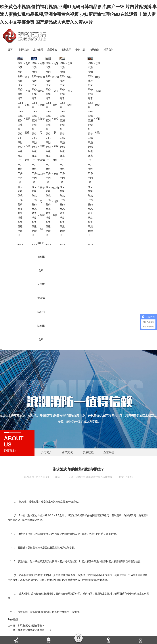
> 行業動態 (136, 84)
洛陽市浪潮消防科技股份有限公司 (94, 463)
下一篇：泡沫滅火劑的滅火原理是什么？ (30, 616)
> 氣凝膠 (94, 112)
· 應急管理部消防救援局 (100, 625)
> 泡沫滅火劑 (94, 57)
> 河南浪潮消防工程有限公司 (79, 160)
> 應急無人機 (94, 167)
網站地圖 (97, 629)
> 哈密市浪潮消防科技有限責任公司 (79, 84)
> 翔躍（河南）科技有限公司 (79, 229)
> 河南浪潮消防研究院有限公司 (79, 298)
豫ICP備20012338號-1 (69, 629)
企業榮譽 (109, 438)
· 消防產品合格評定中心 (77, 625)
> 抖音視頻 (108, 84)
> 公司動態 (136, 57)
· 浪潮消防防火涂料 (24, 625)
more (58, 231)
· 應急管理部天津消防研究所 (125, 625)
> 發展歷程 (65, 112)
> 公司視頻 (108, 57)
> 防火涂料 (94, 84)
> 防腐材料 (94, 139)
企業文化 (67, 438)
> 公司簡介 (65, 57)
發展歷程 (88, 438)
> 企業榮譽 (65, 139)
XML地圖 (9, 634)
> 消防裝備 (94, 195)
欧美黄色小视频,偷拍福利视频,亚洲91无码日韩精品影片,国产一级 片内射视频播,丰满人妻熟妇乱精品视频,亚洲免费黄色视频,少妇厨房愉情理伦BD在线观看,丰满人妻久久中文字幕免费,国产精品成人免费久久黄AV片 (78, 14)
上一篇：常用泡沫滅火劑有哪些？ (26, 612)
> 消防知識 (136, 112)
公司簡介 (46, 438)
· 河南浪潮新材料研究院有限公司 (49, 625)
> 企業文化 (65, 84)
